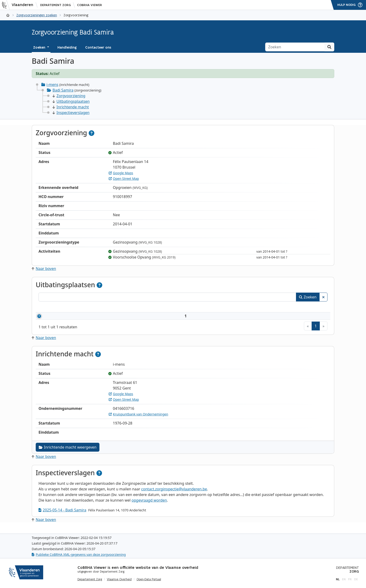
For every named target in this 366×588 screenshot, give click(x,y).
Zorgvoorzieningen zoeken (37, 15)
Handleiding (67, 47)
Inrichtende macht (71, 107)
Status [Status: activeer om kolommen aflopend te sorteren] (298, 308)
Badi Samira (63, 90)
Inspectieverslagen (71, 113)
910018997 (59, 319)
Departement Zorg (55, 5)
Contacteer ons (98, 47)
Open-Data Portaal (149, 579)
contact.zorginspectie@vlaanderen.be (174, 495)
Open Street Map (124, 179)
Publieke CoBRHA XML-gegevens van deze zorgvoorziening (79, 554)
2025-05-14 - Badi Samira (62, 516)
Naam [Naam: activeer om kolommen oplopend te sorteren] (84, 308)
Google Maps (121, 173)
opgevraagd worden (149, 506)
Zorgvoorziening (69, 96)
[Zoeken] (295, 47)
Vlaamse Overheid (119, 579)
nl (338, 579)
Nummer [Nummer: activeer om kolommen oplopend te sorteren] (52, 308)
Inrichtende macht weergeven (68, 453)
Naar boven (44, 269)
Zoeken (308, 297)
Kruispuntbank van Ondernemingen (139, 420)
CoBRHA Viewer (90, 5)
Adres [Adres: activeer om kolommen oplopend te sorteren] (158, 308)
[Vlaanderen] (19, 5)
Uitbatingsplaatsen (71, 101)
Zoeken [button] (40, 47)
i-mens (52, 85)
